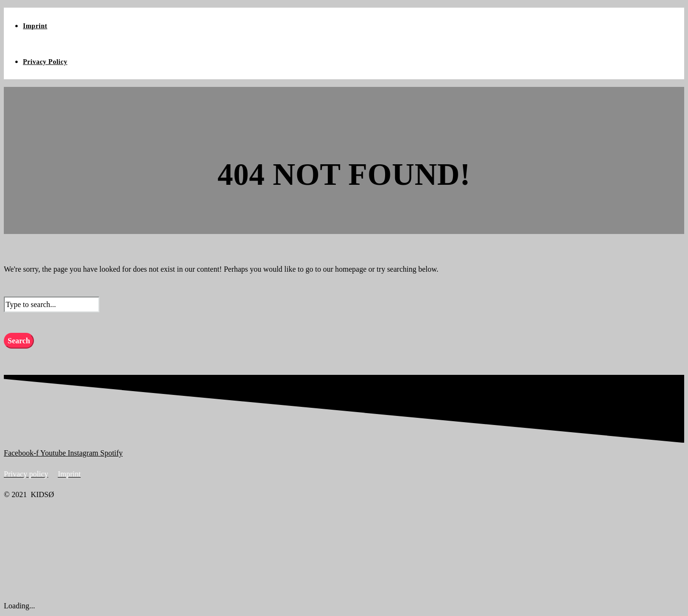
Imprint (35, 26)
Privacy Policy (45, 62)
